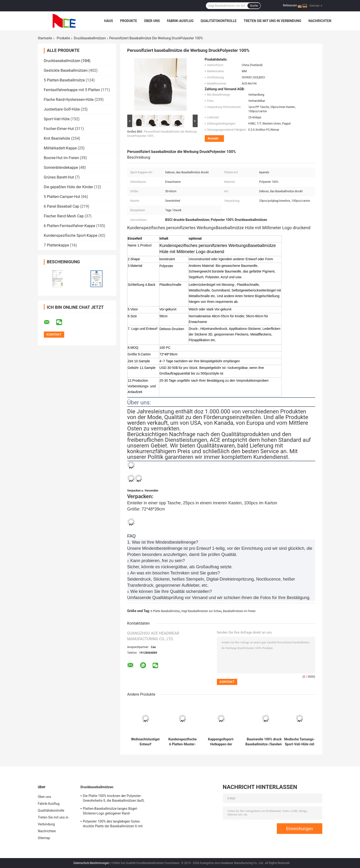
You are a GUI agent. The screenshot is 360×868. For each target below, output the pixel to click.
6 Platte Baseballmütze (165, 611)
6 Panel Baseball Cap (62, 206)
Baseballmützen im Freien (239, 611)
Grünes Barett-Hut (59, 177)
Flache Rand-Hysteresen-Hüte (69, 100)
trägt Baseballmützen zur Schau (201, 611)
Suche (254, 6)
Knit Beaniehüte (57, 138)
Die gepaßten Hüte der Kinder (69, 187)
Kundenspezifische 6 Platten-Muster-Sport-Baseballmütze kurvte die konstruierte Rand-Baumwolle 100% (182, 742)
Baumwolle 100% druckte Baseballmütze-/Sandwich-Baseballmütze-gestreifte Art (266, 742)
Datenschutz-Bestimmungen (91, 863)
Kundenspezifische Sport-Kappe (71, 235)
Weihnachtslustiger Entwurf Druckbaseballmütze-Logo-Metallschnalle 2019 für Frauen (146, 742)
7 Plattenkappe (57, 245)
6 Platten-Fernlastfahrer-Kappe (70, 226)
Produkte (129, 21)
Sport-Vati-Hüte (57, 119)
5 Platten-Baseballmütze (64, 80)
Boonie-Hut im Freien (62, 158)
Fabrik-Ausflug (180, 21)
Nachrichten (320, 21)
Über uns (152, 21)
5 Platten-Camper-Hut (62, 197)
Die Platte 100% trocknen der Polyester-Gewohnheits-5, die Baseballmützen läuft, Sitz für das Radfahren (114, 799)
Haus (109, 21)
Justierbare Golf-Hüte (62, 109)
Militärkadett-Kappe (60, 148)
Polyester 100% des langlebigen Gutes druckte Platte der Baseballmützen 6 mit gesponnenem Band (113, 824)
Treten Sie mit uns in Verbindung (272, 21)
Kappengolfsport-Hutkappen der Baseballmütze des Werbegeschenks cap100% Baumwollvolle (221, 742)
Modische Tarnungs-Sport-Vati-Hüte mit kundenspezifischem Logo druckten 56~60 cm (300, 742)
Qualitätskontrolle (219, 21)
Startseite (45, 38)
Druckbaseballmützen (90, 38)
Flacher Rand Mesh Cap (64, 216)
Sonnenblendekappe (61, 168)
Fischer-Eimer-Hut (59, 129)
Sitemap (44, 838)
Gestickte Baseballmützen (66, 70)
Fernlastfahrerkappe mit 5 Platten (72, 90)
